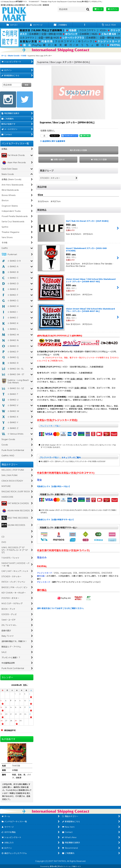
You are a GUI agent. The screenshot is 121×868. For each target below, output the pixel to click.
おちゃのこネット (56, 866)
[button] (85, 25)
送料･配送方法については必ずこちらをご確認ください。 (61, 608)
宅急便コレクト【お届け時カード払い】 (54, 486)
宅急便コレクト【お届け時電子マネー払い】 (56, 520)
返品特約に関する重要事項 (53, 141)
